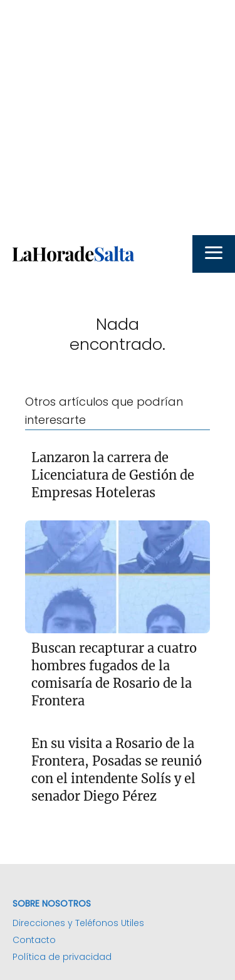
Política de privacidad (62, 957)
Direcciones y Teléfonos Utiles (78, 923)
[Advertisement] (118, 118)
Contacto (34, 940)
